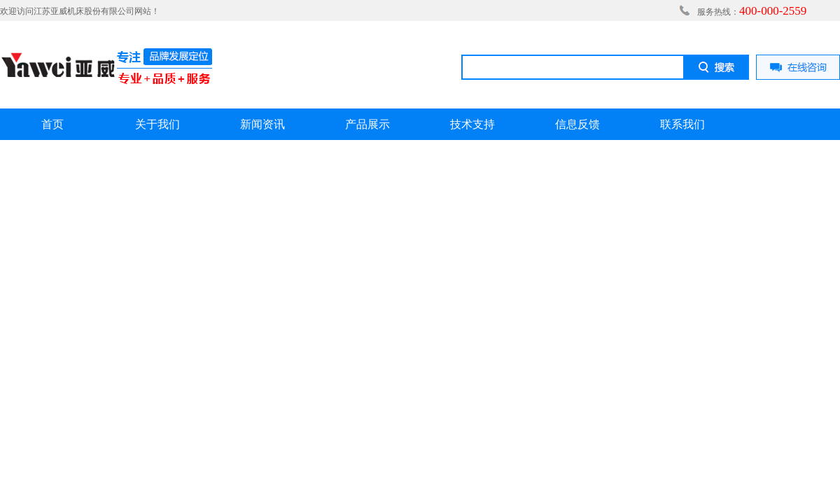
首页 (52, 124)
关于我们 (157, 124)
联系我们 (682, 124)
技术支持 (472, 124)
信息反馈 (577, 124)
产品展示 (367, 124)
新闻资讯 (262, 124)
